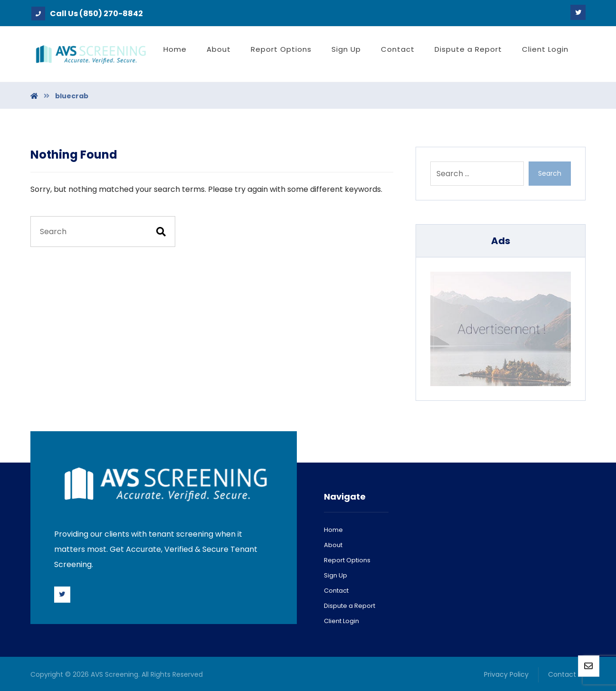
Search (550, 173)
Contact (336, 591)
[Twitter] (578, 12)
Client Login (341, 621)
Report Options (347, 560)
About (333, 545)
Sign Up (336, 575)
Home (333, 530)
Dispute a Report (350, 606)
